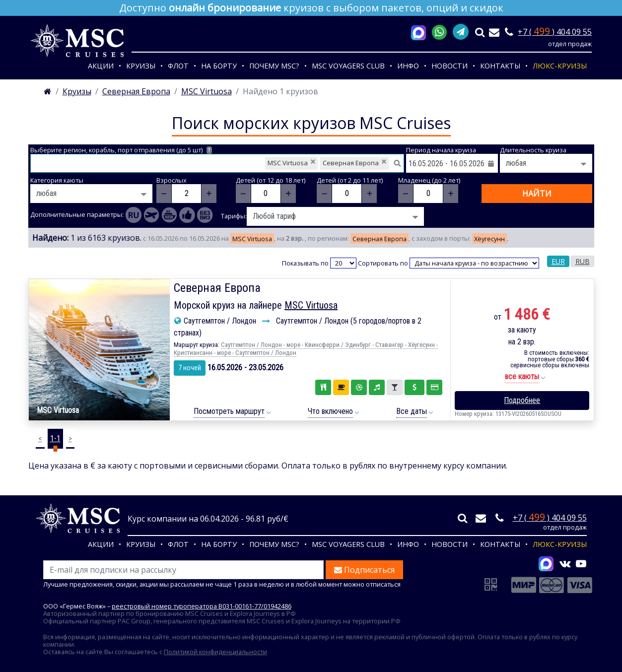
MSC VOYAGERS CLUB (348, 66)
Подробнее (522, 400)
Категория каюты (57, 180)
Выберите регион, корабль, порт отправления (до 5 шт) (121, 150)
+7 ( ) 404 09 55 (555, 32)
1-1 (55, 438)
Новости (449, 66)
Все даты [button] (412, 411)
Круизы (141, 66)
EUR (558, 261)
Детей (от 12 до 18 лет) (271, 180)
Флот (178, 66)
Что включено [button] (330, 411)
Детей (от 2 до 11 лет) (350, 180)
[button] (522, 377)
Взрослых (172, 180)
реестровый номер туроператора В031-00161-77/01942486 (202, 606)
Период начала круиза (441, 150)
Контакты (500, 66)
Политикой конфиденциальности (215, 652)
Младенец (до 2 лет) (429, 180)
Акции (101, 66)
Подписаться (364, 570)
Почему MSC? (274, 66)
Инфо (408, 66)
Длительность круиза (533, 150)
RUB (583, 261)
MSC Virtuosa (311, 305)
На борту (219, 66)
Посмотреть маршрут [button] (229, 411)
